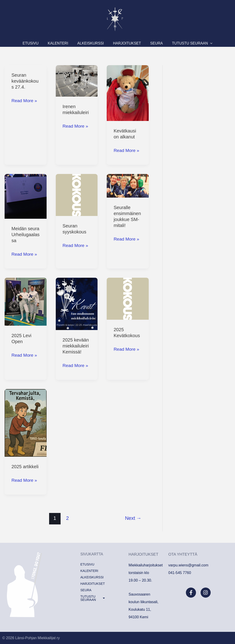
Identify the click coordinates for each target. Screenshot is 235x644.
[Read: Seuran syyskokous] (77, 195)
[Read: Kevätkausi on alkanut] (128, 93)
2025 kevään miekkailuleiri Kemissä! (76, 346)
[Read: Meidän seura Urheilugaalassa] (26, 196)
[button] (199, 43)
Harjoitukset (125, 43)
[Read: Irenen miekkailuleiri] (77, 81)
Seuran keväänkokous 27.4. (25, 81)
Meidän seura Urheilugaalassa (25, 235)
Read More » (25, 100)
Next (133, 518)
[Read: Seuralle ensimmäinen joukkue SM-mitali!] (128, 185)
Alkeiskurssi (93, 43)
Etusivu (42, 43)
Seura (150, 43)
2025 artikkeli (25, 467)
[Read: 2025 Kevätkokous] (128, 298)
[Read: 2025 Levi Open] (26, 301)
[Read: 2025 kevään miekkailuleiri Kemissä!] (77, 304)
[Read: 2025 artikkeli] (26, 423)
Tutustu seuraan (181, 43)
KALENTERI (65, 43)
